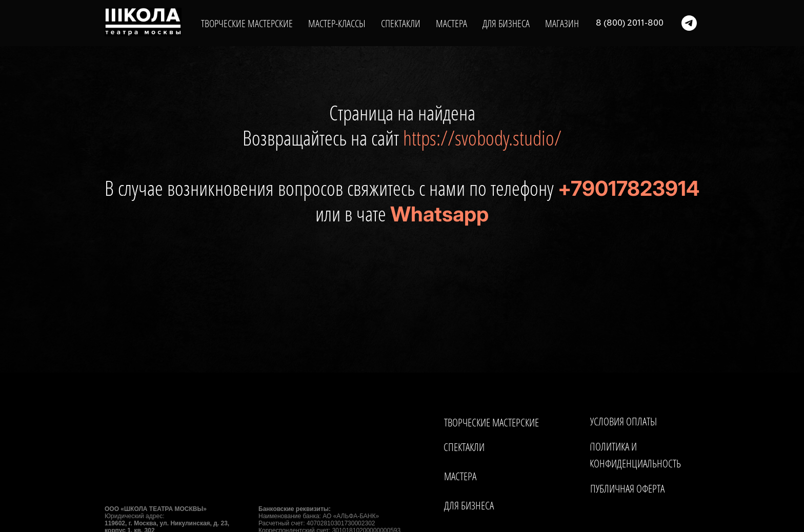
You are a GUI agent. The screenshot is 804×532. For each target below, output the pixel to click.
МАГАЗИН (562, 23)
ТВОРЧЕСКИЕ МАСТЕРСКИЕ (247, 23)
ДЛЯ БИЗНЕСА (506, 23)
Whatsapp (439, 214)
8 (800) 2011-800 (630, 23)
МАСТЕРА (451, 23)
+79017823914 (629, 188)
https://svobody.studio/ (482, 138)
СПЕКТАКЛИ (401, 23)
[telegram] (689, 23)
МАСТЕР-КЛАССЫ (337, 23)
